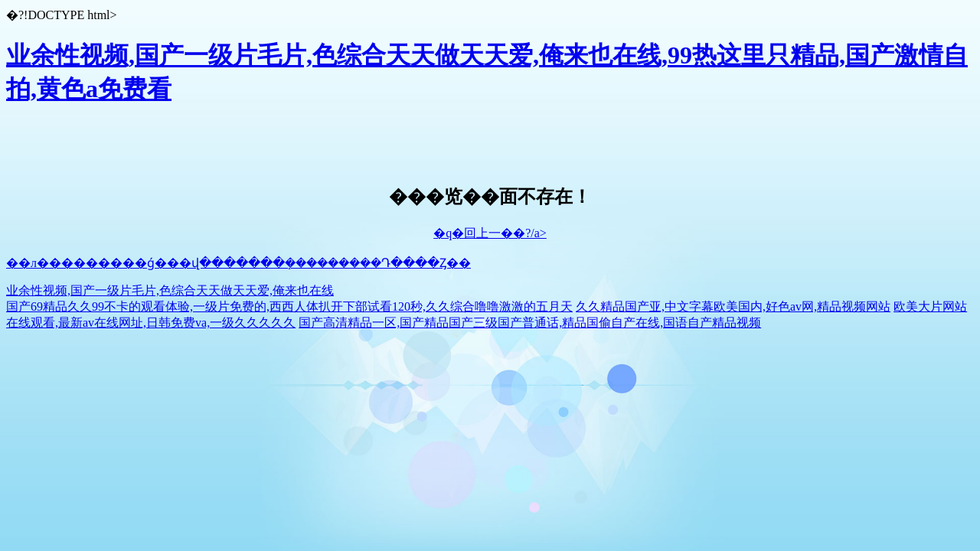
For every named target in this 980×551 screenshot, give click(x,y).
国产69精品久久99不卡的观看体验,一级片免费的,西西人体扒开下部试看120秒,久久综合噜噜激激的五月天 (289, 306)
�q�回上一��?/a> (490, 233)
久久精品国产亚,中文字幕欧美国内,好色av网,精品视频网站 (733, 306)
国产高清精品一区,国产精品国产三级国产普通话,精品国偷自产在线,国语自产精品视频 (530, 323)
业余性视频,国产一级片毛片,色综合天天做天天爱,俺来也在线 (170, 290)
